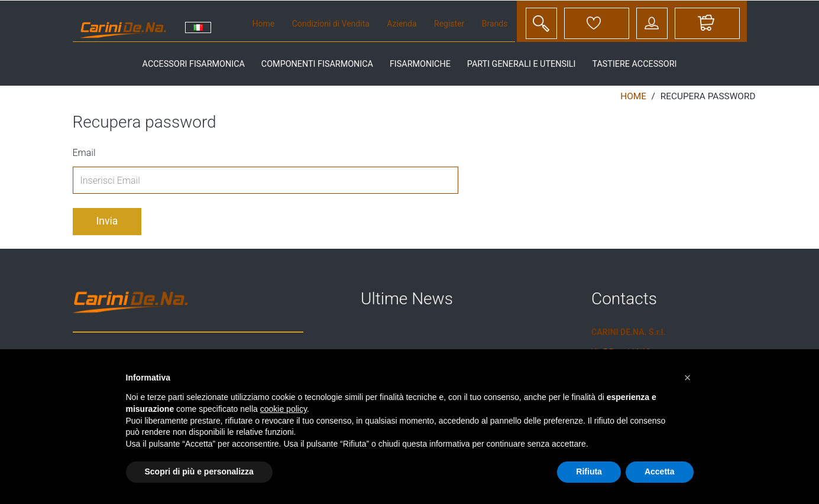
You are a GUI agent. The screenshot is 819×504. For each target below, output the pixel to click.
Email (84, 153)
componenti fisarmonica (317, 64)
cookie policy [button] (284, 409)
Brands (495, 24)
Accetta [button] (660, 472)
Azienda (402, 24)
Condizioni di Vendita (331, 24)
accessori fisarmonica (194, 64)
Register (449, 24)
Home (264, 24)
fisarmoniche (420, 64)
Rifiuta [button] (589, 472)
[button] (688, 378)
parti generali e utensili (522, 64)
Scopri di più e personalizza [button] (199, 472)
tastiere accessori (634, 64)
